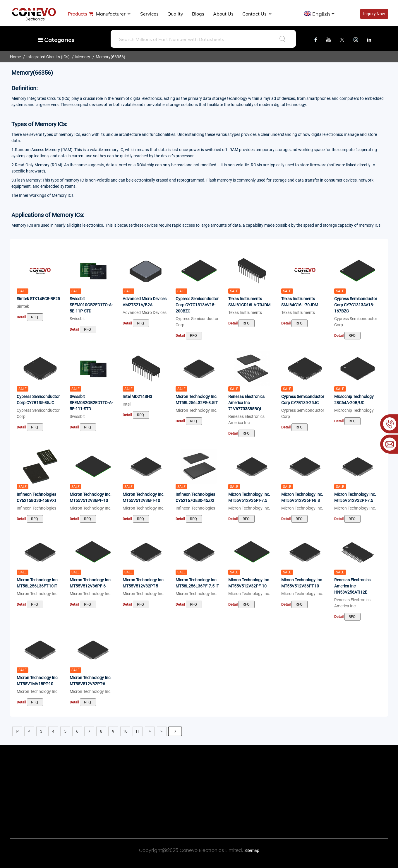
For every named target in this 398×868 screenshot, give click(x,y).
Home (15, 57)
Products (78, 14)
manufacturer (114, 14)
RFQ (35, 317)
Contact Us (257, 14)
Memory (83, 57)
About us (223, 14)
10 (125, 731)
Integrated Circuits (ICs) (48, 57)
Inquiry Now (374, 14)
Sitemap (252, 850)
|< (17, 731)
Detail (21, 317)
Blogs (198, 14)
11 (138, 731)
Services (149, 14)
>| (162, 731)
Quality (175, 14)
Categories (56, 40)
